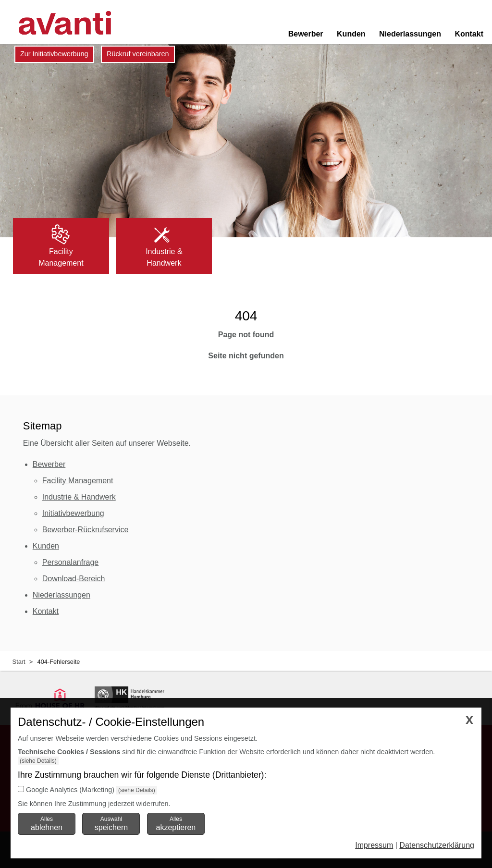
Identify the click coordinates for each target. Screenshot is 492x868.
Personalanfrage (70, 562)
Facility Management (78, 481)
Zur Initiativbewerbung (54, 54)
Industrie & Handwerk (79, 497)
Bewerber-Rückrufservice (86, 530)
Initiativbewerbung (73, 513)
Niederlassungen (410, 34)
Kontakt (469, 34)
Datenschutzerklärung (437, 845)
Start (19, 662)
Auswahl (111, 823)
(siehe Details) (38, 761)
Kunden (351, 34)
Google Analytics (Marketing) (70, 790)
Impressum (374, 845)
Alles (47, 823)
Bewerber (306, 34)
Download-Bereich (74, 579)
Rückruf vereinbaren (138, 54)
